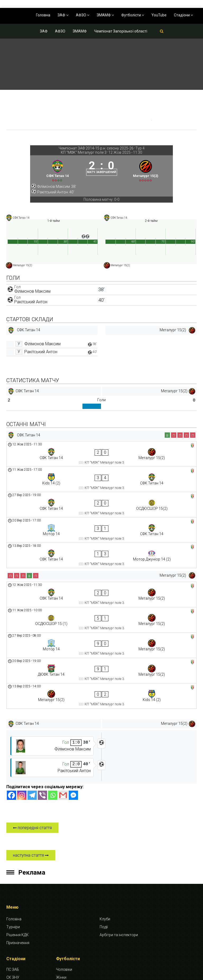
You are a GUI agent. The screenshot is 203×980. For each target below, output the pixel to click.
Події (104, 846)
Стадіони (183, 15)
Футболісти (133, 15)
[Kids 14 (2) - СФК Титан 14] (101, 479)
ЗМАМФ (105, 15)
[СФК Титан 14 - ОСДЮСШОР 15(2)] (101, 494)
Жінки (61, 897)
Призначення (18, 862)
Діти (60, 905)
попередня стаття (32, 747)
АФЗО (83, 15)
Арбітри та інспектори (119, 854)
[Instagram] (22, 715)
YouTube (159, 15)
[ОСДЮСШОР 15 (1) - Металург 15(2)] (101, 573)
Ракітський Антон (31, 313)
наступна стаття (31, 775)
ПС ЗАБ (13, 889)
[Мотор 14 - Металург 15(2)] (101, 589)
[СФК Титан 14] (54, 175)
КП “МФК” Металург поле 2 (23, 938)
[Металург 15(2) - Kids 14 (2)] (101, 620)
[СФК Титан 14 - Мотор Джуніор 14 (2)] (101, 526)
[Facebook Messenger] (73, 715)
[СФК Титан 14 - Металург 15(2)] (101, 463)
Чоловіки (64, 889)
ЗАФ (63, 15)
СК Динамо (16, 913)
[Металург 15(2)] (149, 175)
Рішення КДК (17, 854)
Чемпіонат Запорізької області (121, 31)
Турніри (13, 846)
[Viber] (42, 715)
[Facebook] (11, 715)
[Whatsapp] (53, 715)
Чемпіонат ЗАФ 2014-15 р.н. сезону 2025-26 (96, 148)
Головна (43, 15)
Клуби (105, 838)
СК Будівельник (20, 964)
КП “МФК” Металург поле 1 (23, 924)
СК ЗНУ (13, 897)
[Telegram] (32, 715)
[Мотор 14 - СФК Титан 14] (101, 510)
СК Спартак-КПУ (20, 905)
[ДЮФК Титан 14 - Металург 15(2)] (101, 605)
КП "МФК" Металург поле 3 (84, 152)
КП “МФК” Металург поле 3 (23, 953)
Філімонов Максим (32, 302)
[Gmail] (63, 715)
